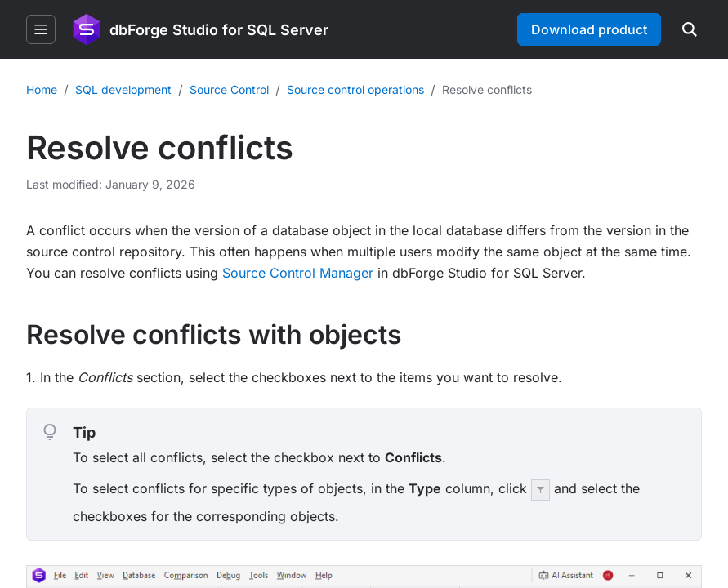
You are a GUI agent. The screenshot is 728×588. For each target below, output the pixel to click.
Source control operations (355, 89)
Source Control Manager (298, 273)
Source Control (229, 89)
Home (42, 89)
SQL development (123, 89)
